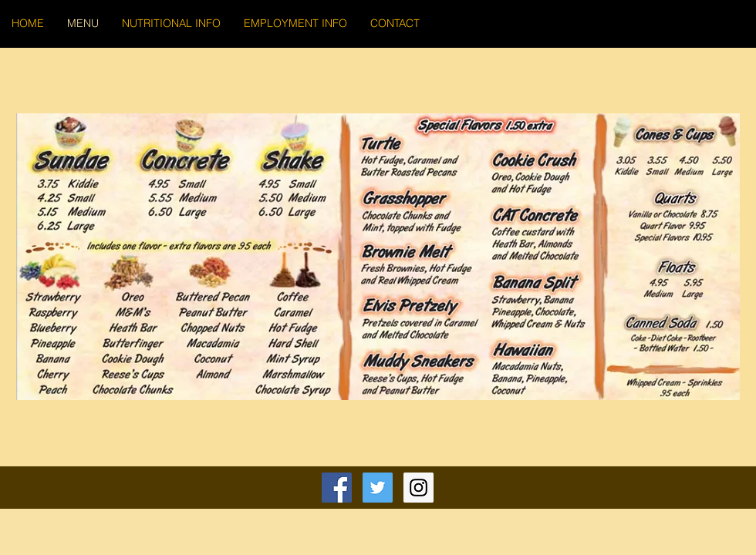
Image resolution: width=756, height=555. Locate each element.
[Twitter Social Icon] (378, 488)
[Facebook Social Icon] (337, 488)
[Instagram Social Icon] (418, 488)
